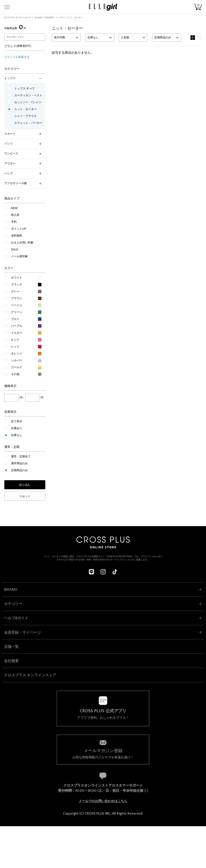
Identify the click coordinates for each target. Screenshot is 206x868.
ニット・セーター (75, 17)
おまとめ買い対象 (22, 242)
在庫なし (17, 435)
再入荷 (15, 215)
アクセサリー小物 (23, 183)
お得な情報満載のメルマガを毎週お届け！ (103, 753)
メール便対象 (19, 256)
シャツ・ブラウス (25, 116)
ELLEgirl (38, 17)
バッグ (23, 173)
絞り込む (25, 485)
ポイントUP (19, 229)
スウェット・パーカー (28, 123)
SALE (15, 249)
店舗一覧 (11, 647)
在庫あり (17, 428)
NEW (14, 208)
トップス (60, 17)
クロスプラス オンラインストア (17, 17)
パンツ (23, 144)
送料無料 (17, 236)
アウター (23, 163)
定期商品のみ (19, 470)
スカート (23, 134)
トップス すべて (24, 88)
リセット (25, 496)
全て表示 (17, 421)
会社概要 (11, 661)
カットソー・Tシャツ (28, 102)
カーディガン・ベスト (28, 95)
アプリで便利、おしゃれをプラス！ (103, 714)
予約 (14, 222)
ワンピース (23, 153)
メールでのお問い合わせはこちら (103, 801)
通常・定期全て (21, 456)
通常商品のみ (19, 463)
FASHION (49, 17)
